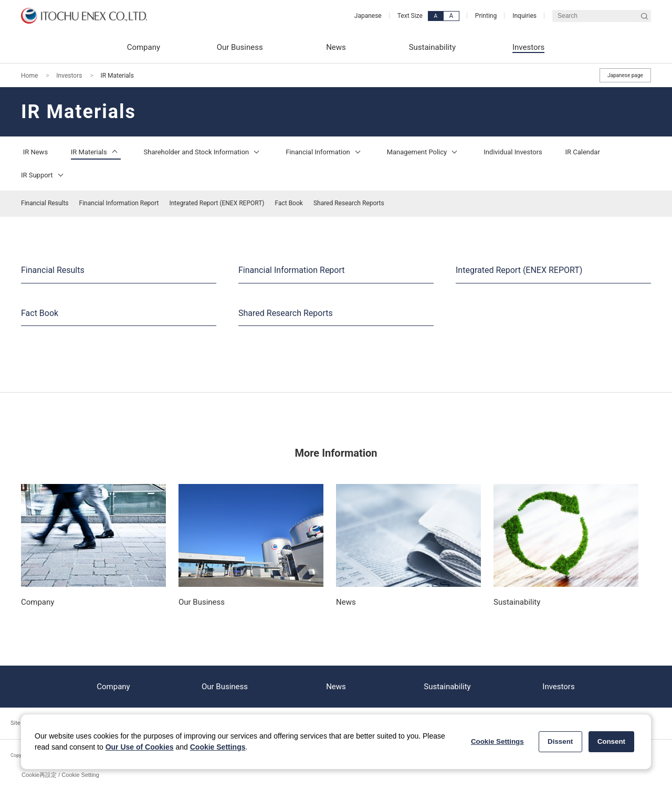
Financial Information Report (119, 203)
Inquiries (524, 16)
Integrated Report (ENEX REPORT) (217, 203)
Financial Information (325, 152)
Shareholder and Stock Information (203, 152)
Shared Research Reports (349, 203)
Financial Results (45, 203)
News (336, 687)
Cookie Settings (218, 747)
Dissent (560, 741)
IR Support (44, 175)
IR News (35, 152)
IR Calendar (583, 152)
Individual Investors (513, 152)
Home (29, 76)
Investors (69, 76)
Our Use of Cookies (140, 747)
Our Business (225, 687)
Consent (611, 741)
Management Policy (424, 152)
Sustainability (447, 687)
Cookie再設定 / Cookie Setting (60, 775)
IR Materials (96, 152)
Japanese (368, 16)
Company (113, 687)
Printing (486, 16)
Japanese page (625, 75)
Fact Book (289, 203)
